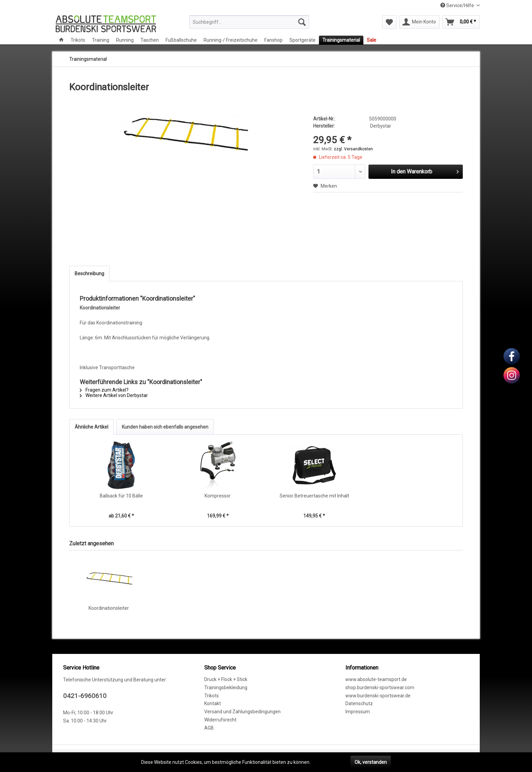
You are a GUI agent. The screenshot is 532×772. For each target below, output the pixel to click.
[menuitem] (249, 22)
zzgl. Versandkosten (353, 149)
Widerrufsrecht (220, 720)
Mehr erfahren (327, 762)
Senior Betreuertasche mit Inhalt (314, 496)
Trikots (212, 696)
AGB (209, 728)
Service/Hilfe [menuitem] (458, 5)
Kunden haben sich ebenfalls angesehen (165, 427)
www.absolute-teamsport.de (376, 679)
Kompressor (218, 496)
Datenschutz (359, 703)
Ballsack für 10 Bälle (121, 496)
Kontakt (213, 703)
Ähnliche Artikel (91, 427)
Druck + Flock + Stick (226, 679)
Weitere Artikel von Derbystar (114, 395)
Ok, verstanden (371, 762)
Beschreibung (89, 274)
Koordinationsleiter (109, 608)
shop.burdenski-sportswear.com (380, 688)
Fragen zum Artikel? (104, 390)
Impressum (358, 712)
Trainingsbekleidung (226, 688)
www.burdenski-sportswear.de (378, 696)
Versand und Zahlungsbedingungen (242, 712)
